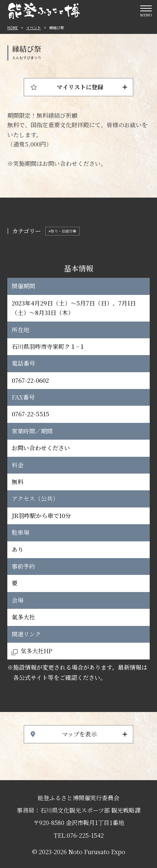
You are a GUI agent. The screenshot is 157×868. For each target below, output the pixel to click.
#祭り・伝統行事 (62, 231)
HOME (13, 28)
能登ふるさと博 (44, 11)
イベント (34, 28)
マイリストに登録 (80, 87)
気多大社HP (36, 651)
